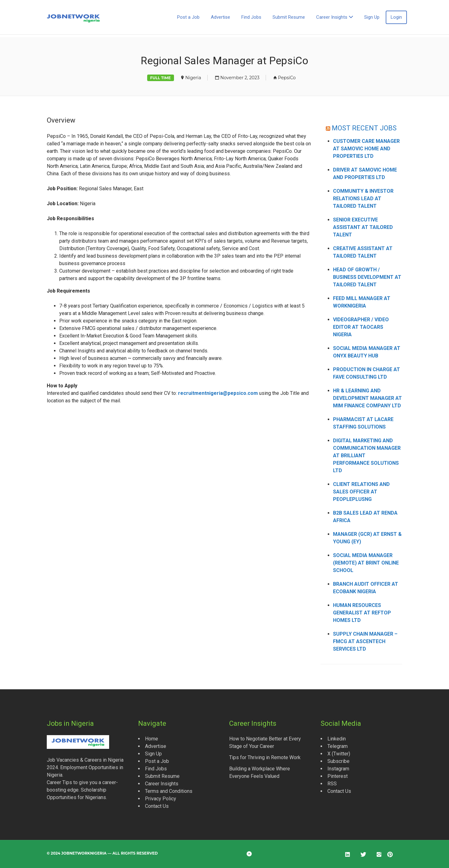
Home (152, 739)
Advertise (220, 17)
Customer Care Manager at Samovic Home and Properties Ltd (366, 149)
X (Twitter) (339, 754)
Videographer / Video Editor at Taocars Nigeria (361, 327)
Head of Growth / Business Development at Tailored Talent (367, 277)
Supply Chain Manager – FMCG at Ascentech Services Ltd (365, 641)
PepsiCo (287, 78)
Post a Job (188, 17)
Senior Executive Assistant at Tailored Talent (363, 227)
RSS (332, 784)
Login (396, 17)
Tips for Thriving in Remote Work (265, 757)
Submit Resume (289, 17)
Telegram (338, 746)
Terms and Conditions (169, 791)
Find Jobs (251, 17)
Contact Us (157, 806)
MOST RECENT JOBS (364, 128)
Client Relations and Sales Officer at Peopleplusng (361, 492)
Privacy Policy (161, 799)
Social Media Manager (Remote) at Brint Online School (366, 563)
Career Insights (332, 17)
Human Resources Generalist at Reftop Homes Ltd (362, 613)
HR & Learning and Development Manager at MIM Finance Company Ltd (367, 398)
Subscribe (338, 761)
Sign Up (372, 17)
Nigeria (193, 78)
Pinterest (338, 776)
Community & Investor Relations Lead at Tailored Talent (363, 199)
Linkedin (337, 739)
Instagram (338, 769)
